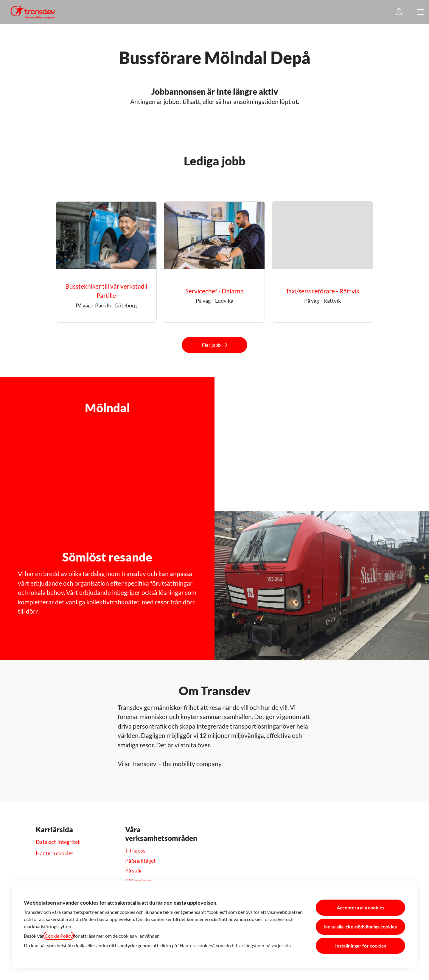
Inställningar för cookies (361, 946)
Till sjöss (135, 850)
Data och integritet (58, 842)
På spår (134, 870)
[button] (399, 12)
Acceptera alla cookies (360, 907)
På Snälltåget (140, 861)
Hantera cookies (55, 853)
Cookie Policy (59, 936)
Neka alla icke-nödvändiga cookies (360, 927)
